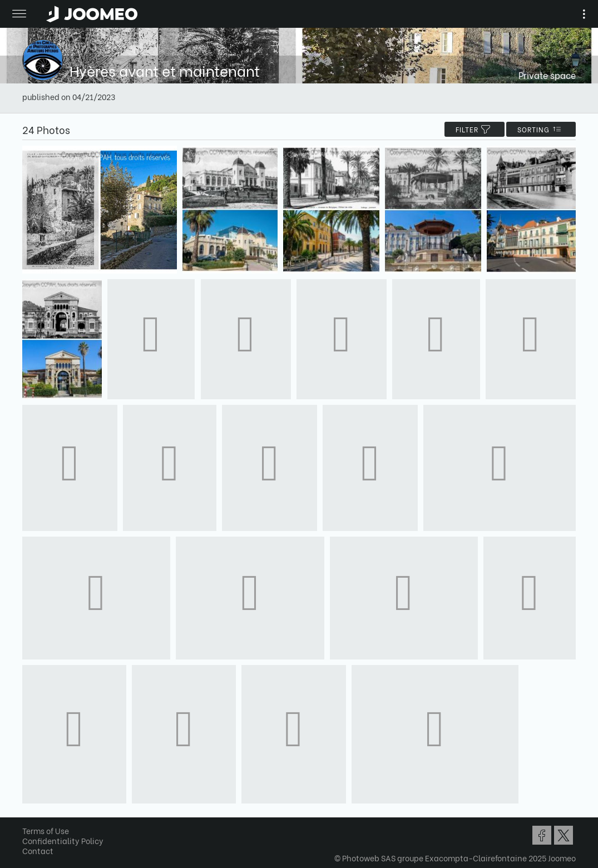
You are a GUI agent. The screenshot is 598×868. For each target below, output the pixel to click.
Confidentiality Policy (63, 840)
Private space (547, 75)
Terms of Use (46, 830)
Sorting (541, 129)
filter (475, 129)
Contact (38, 850)
